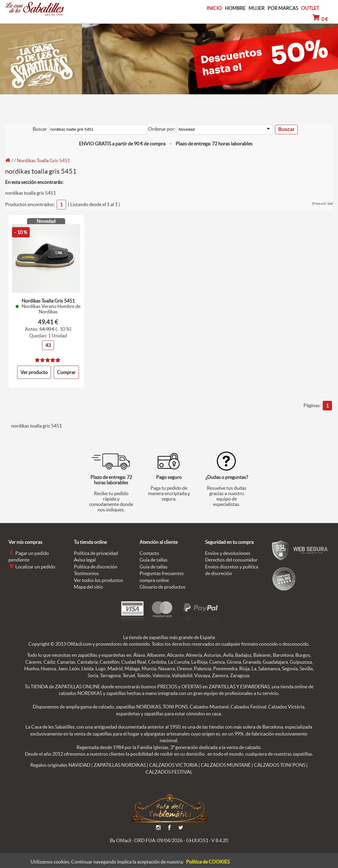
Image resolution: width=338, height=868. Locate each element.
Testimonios (86, 573)
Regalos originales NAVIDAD (60, 765)
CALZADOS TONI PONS (280, 765)
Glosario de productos (163, 586)
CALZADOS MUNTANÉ (226, 765)
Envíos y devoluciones (228, 553)
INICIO (214, 8)
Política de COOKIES (208, 862)
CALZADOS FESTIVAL (169, 771)
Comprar (66, 372)
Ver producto (34, 372)
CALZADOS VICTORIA (173, 765)
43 (48, 345)
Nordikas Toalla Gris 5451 (43, 160)
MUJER (257, 8)
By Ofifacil (121, 840)
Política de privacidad (96, 553)
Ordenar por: (162, 129)
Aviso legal (85, 559)
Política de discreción (96, 566)
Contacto (149, 553)
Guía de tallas (154, 559)
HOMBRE (235, 8)
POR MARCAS (283, 8)
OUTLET (310, 8)
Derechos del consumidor (231, 559)
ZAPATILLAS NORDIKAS (120, 765)
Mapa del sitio (88, 586)
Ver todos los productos (98, 580)
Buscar (40, 129)
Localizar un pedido (32, 566)
